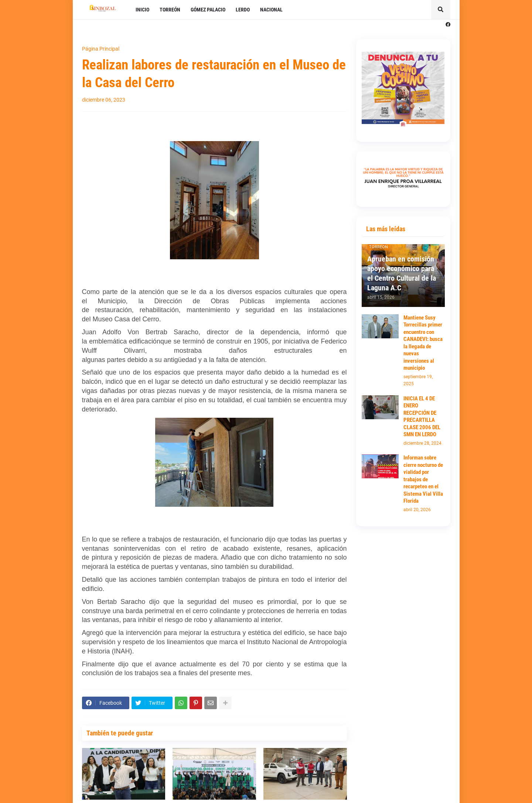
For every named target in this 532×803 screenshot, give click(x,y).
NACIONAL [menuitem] (271, 10)
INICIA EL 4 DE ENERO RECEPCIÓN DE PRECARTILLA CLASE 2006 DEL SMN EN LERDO (422, 417)
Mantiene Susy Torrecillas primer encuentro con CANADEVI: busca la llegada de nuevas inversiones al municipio (423, 343)
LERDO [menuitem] (243, 10)
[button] (441, 10)
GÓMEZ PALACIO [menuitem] (208, 10)
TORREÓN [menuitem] (170, 10)
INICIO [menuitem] (142, 10)
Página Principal (101, 49)
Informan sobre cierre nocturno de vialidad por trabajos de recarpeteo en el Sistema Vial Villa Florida (423, 479)
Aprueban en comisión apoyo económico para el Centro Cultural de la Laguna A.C (402, 273)
